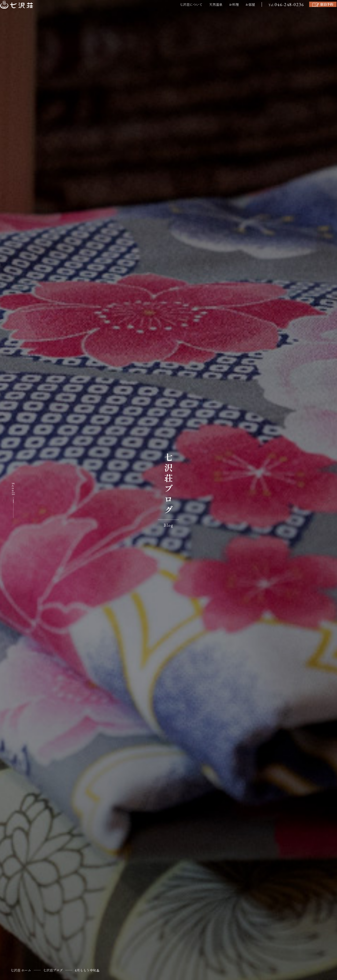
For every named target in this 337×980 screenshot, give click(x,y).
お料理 (204, 12)
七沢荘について (161, 12)
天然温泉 (186, 12)
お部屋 (220, 12)
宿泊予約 (300, 12)
